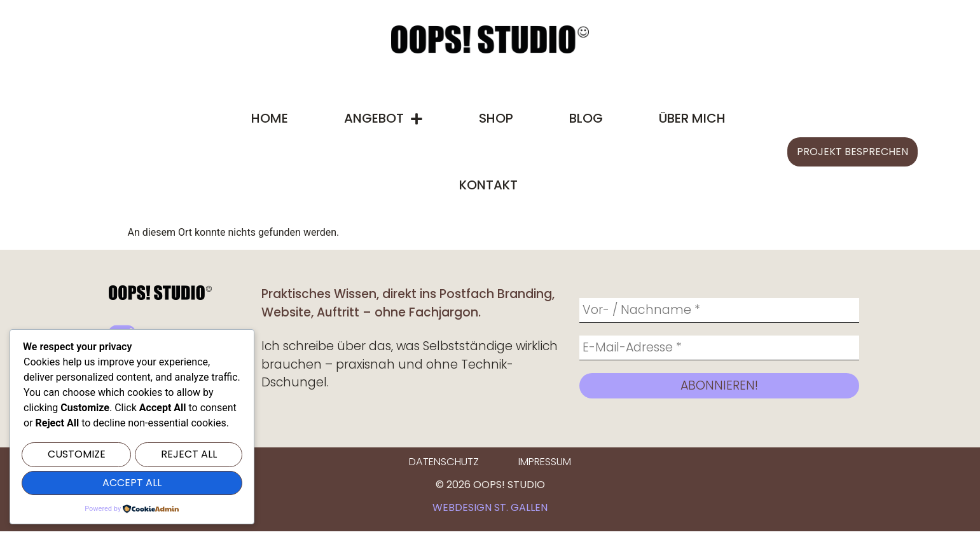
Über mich (692, 118)
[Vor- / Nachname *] (719, 311)
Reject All (189, 456)
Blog (586, 118)
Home (270, 118)
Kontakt (488, 185)
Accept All (132, 483)
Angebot (383, 119)
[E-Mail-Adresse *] (719, 351)
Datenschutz (444, 468)
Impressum (544, 468)
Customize (77, 456)
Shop (496, 118)
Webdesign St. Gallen (490, 513)
